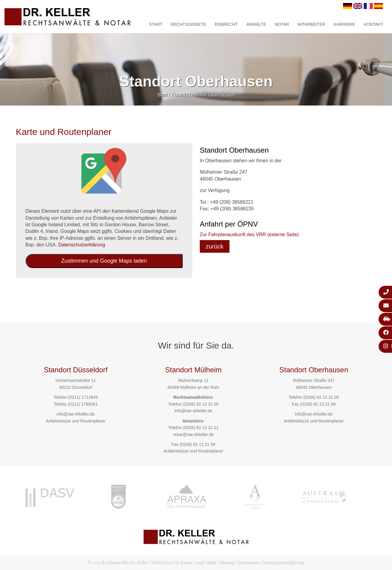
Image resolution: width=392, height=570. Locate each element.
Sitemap (227, 563)
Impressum (249, 563)
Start (156, 24)
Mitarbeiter (311, 24)
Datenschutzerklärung (82, 245)
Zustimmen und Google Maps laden (104, 261)
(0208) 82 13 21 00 (201, 404)
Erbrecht (226, 24)
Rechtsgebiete (188, 24)
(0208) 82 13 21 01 (201, 428)
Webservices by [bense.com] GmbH (184, 563)
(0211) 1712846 (83, 397)
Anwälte (256, 24)
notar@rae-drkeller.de (193, 434)
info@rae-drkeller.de (76, 414)
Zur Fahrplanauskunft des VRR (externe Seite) (249, 235)
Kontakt (374, 24)
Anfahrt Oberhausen (213, 95)
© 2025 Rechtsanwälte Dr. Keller (118, 563)
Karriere (345, 24)
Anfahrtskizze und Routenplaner (76, 421)
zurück (215, 246)
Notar (282, 24)
